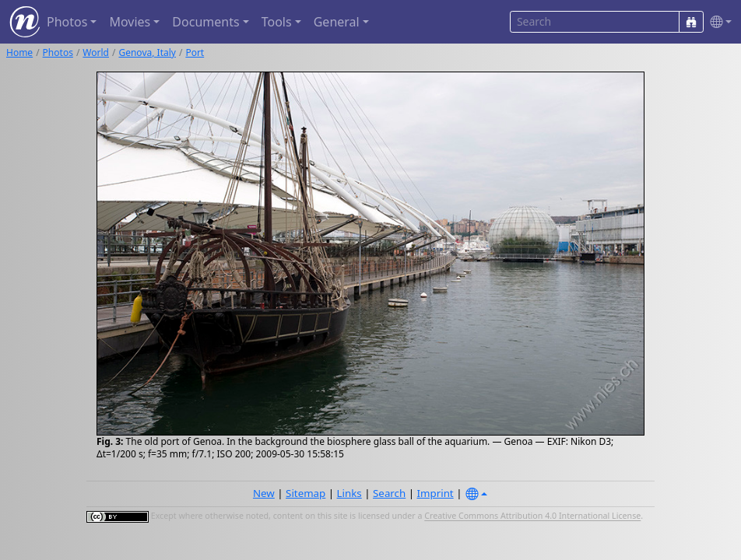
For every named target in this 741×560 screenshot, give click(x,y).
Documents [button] (205, 22)
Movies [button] (130, 22)
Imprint (435, 493)
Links (349, 493)
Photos (58, 52)
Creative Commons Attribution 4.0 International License (532, 516)
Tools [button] (277, 22)
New (264, 493)
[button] (718, 22)
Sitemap (306, 493)
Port (195, 52)
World (96, 52)
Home (19, 52)
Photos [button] (67, 22)
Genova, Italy (147, 52)
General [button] (337, 22)
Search (389, 493)
